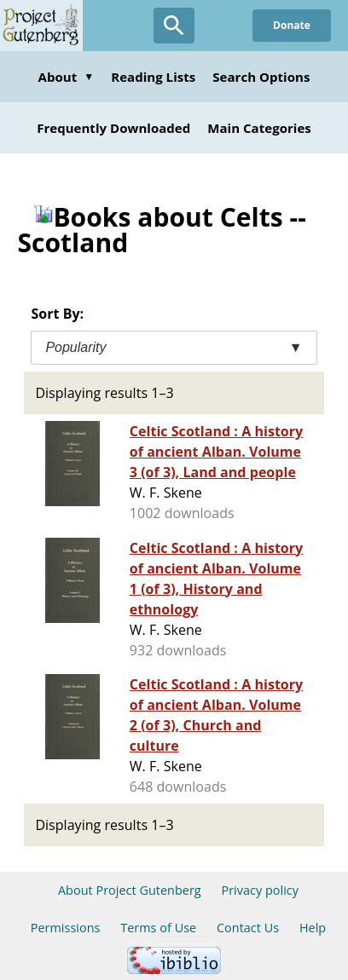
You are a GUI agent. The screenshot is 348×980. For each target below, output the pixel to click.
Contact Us (248, 928)
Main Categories (259, 128)
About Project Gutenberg (130, 890)
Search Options (261, 77)
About (67, 77)
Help (313, 928)
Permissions (66, 928)
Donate (292, 25)
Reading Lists (153, 77)
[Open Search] (174, 26)
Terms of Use (158, 928)
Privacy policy (260, 890)
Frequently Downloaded (113, 128)
